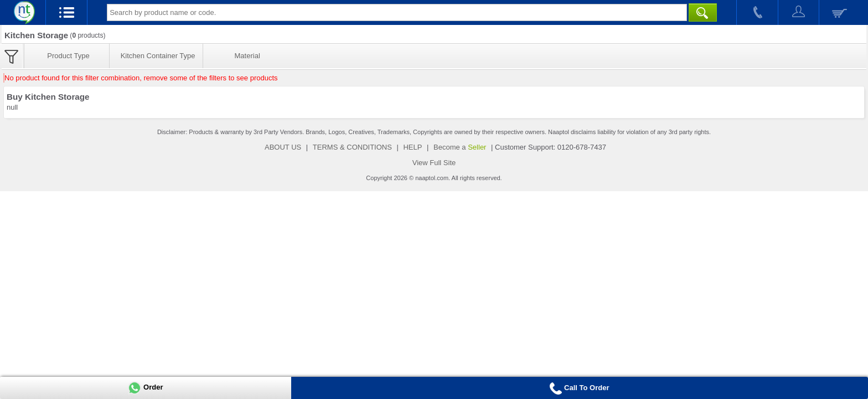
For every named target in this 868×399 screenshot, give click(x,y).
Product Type (68, 56)
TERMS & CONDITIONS (352, 147)
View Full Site (434, 163)
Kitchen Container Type (158, 56)
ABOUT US (283, 147)
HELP (412, 147)
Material (247, 56)
